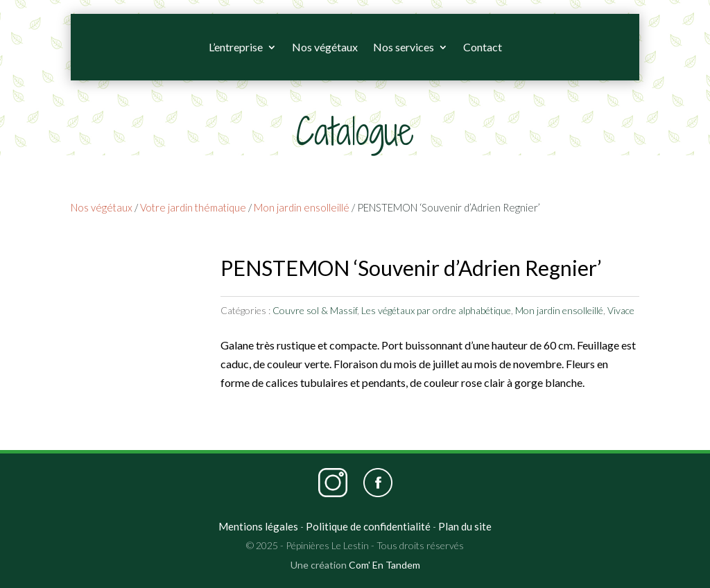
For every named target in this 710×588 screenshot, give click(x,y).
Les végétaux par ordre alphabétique (436, 310)
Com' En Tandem (384, 565)
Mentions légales (258, 526)
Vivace (621, 310)
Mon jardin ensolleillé (302, 207)
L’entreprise (236, 47)
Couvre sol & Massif (315, 310)
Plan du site (465, 526)
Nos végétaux (325, 47)
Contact (483, 47)
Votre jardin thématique (193, 207)
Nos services (404, 47)
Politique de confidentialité (368, 526)
